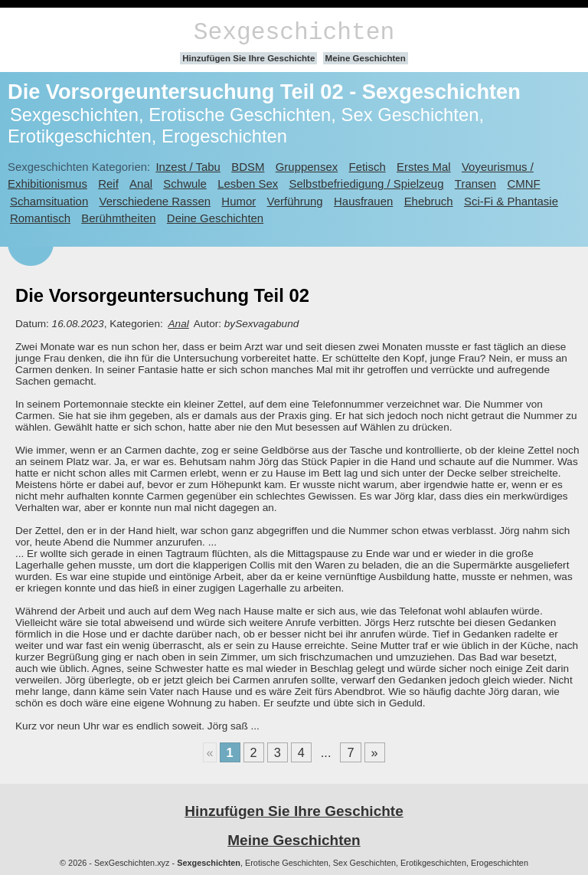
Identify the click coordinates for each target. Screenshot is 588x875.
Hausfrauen (363, 201)
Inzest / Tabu (188, 167)
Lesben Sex (248, 184)
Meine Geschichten (366, 58)
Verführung (295, 201)
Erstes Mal (424, 167)
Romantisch (40, 218)
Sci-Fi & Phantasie (511, 201)
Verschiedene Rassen (155, 201)
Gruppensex (307, 167)
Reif (108, 184)
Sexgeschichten (294, 33)
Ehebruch (429, 201)
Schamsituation (49, 201)
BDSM (248, 167)
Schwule (185, 184)
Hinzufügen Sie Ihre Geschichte (248, 58)
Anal (141, 184)
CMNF (523, 184)
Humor (238, 201)
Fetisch (367, 167)
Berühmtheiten (118, 218)
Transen (475, 184)
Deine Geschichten (215, 218)
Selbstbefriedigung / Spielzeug (367, 184)
